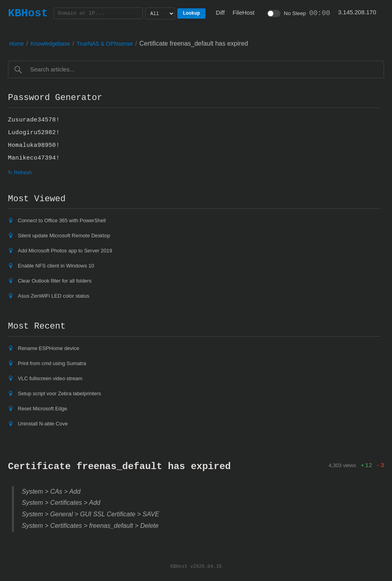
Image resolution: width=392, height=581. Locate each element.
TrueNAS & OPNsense (105, 44)
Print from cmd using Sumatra (52, 363)
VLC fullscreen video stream (50, 378)
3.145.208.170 (357, 12)
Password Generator (55, 98)
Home (16, 44)
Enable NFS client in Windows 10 (56, 266)
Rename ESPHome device (49, 348)
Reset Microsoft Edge (42, 409)
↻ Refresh (20, 172)
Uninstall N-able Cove (43, 424)
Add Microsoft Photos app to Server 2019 (65, 251)
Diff (220, 13)
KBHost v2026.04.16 (196, 566)
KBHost (28, 13)
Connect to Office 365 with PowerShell (62, 220)
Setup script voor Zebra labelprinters (60, 393)
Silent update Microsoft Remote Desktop (64, 236)
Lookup (191, 13)
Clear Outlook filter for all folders (55, 281)
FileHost (243, 13)
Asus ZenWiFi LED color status (54, 296)
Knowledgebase (50, 44)
